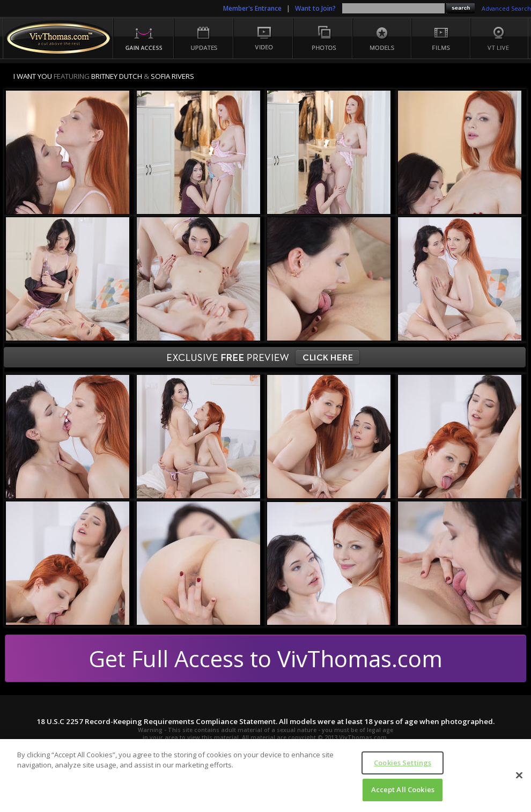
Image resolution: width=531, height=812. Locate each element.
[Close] (519, 775)
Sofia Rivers (172, 76)
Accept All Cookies (403, 789)
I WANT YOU (33, 76)
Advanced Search (506, 9)
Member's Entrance (252, 8)
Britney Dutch (117, 76)
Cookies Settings (403, 763)
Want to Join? (315, 8)
